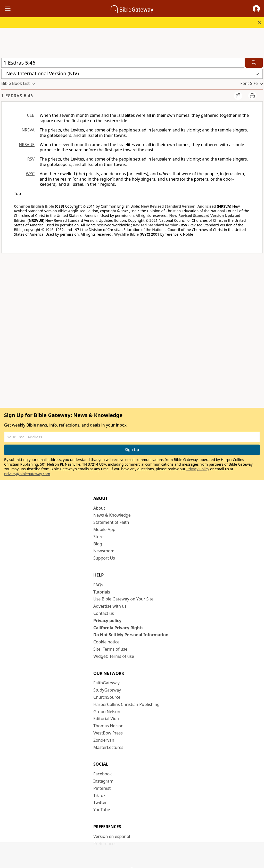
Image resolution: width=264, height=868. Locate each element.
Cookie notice (106, 642)
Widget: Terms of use (114, 656)
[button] (256, 9)
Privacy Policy (198, 469)
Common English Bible (34, 206)
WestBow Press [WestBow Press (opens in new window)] (108, 733)
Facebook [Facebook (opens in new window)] (103, 774)
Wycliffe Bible (126, 234)
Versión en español (112, 836)
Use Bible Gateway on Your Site (123, 599)
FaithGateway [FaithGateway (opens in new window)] (106, 683)
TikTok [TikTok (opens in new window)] (100, 795)
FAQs (98, 585)
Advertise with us (110, 606)
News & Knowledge (112, 515)
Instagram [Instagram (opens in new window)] (103, 781)
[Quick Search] (123, 63)
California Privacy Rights (118, 628)
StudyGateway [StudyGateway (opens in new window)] (107, 690)
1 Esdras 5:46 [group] (17, 96)
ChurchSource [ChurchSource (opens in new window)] (107, 697)
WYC (30, 174)
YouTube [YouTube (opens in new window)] (102, 810)
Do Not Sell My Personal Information (131, 635)
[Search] (254, 63)
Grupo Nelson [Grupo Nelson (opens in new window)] (107, 712)
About (99, 508)
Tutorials (102, 592)
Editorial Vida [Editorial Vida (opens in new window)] (106, 719)
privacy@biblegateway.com (27, 474)
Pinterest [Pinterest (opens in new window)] (102, 788)
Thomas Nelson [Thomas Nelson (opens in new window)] (108, 726)
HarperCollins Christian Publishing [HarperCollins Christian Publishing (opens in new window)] (126, 704)
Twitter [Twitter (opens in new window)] (100, 802)
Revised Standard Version (156, 225)
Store (98, 537)
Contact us (104, 613)
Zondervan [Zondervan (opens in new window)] (104, 740)
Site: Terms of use (110, 649)
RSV (31, 159)
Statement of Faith (111, 522)
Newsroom (104, 551)
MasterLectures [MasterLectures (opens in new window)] (108, 747)
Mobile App (104, 529)
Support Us (104, 558)
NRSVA (28, 130)
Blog (98, 544)
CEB (31, 115)
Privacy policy (107, 621)
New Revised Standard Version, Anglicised (178, 206)
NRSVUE (27, 145)
